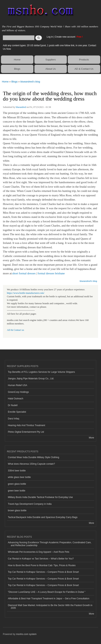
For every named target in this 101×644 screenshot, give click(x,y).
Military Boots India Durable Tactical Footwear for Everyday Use (40, 497)
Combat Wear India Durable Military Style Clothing (34, 457)
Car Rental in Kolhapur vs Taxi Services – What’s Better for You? (41, 559)
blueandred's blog (30, 82)
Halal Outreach (16, 399)
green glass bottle (17, 484)
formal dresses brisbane (51, 273)
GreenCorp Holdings (18, 392)
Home (17, 60)
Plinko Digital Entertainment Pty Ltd (26, 432)
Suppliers (50, 60)
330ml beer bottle (17, 471)
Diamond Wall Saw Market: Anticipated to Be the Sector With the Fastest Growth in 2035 (50, 607)
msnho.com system (26, 634)
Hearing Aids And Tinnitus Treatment (26, 425)
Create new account (65, 37)
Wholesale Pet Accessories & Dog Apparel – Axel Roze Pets (39, 552)
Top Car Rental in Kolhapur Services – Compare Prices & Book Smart (43, 572)
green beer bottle (17, 491)
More (91, 438)
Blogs (17, 69)
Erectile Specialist (17, 412)
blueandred (21, 107)
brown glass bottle (17, 510)
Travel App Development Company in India (30, 504)
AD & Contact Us (84, 69)
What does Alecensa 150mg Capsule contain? (31, 464)
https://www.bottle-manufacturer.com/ (26, 293)
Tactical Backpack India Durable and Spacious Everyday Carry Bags (43, 517)
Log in (50, 37)
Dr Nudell (13, 405)
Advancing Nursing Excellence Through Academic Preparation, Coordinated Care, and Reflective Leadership (50, 544)
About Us (51, 69)
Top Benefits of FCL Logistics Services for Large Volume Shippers (41, 372)
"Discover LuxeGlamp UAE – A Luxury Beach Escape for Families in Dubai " (47, 592)
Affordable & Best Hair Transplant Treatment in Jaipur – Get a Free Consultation (49, 599)
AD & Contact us (15, 330)
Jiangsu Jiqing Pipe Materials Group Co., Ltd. (31, 379)
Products (84, 60)
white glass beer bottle (19, 477)
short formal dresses (24, 273)
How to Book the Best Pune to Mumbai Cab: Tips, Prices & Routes (42, 565)
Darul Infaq (14, 419)
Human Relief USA (18, 385)
